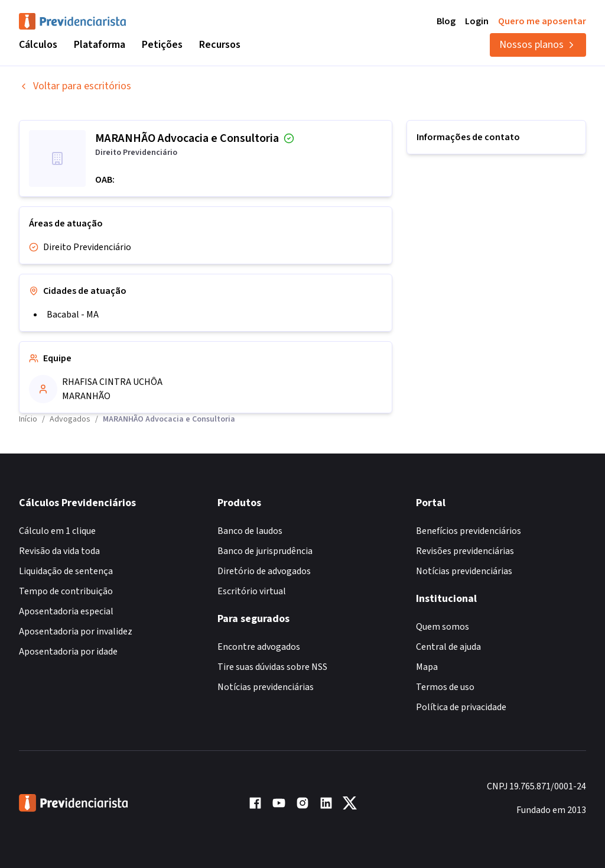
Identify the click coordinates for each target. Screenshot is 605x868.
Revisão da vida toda (59, 551)
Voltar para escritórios (75, 86)
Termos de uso (445, 687)
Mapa (427, 667)
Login (477, 21)
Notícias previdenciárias (266, 687)
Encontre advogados (259, 647)
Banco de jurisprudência (265, 551)
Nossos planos (538, 45)
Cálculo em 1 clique (57, 531)
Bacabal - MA (73, 315)
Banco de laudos (250, 531)
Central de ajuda (448, 647)
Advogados (70, 419)
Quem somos (443, 627)
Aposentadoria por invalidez (76, 631)
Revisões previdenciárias (465, 551)
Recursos (220, 45)
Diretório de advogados (264, 571)
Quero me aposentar (542, 21)
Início (28, 419)
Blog (446, 21)
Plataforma (100, 45)
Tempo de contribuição (66, 591)
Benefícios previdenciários (469, 531)
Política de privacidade (461, 707)
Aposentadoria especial (66, 611)
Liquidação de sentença (66, 571)
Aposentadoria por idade (68, 652)
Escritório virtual (252, 591)
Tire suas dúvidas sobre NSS (272, 667)
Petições (162, 45)
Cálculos (38, 45)
